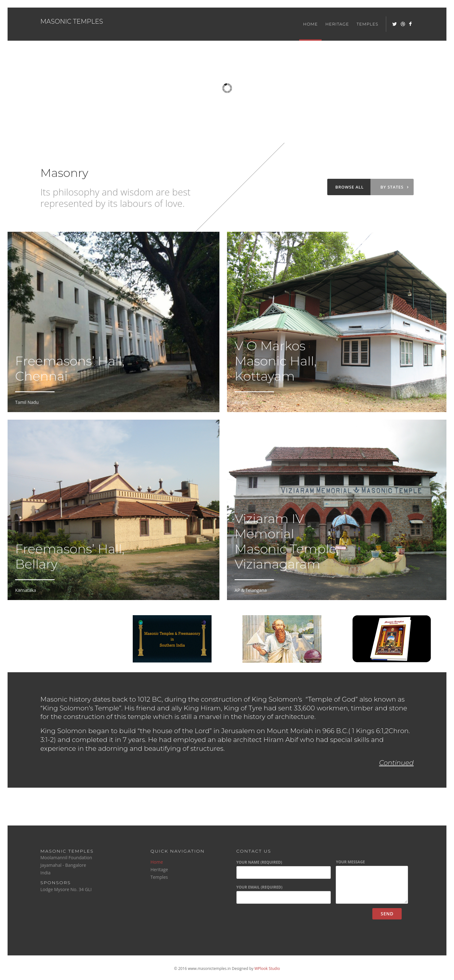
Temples (367, 24)
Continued (396, 763)
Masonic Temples (72, 21)
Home (310, 24)
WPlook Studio (267, 968)
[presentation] (284, 920)
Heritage (337, 24)
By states (395, 187)
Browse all (350, 187)
